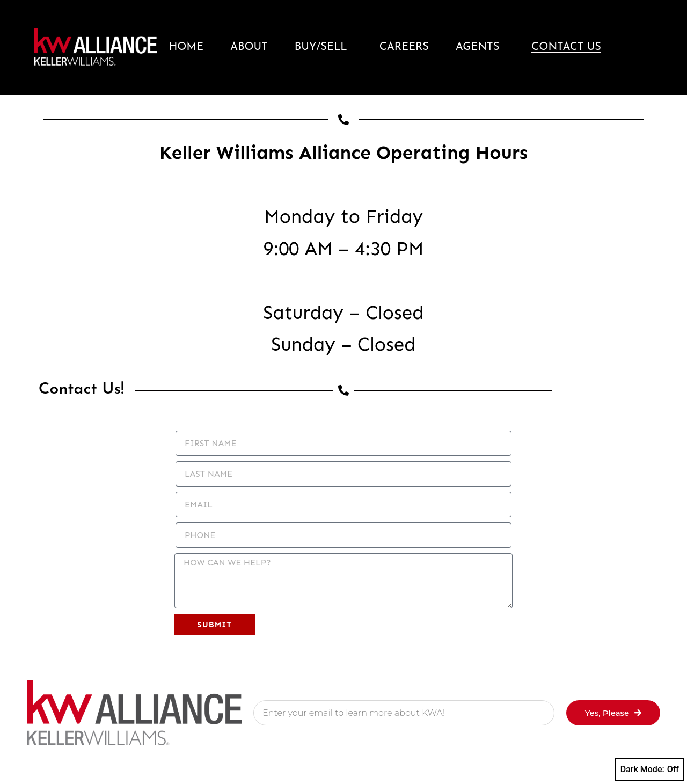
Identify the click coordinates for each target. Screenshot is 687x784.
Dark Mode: (650, 770)
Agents (480, 47)
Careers (404, 47)
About (249, 47)
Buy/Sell (324, 47)
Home (186, 47)
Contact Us (566, 47)
